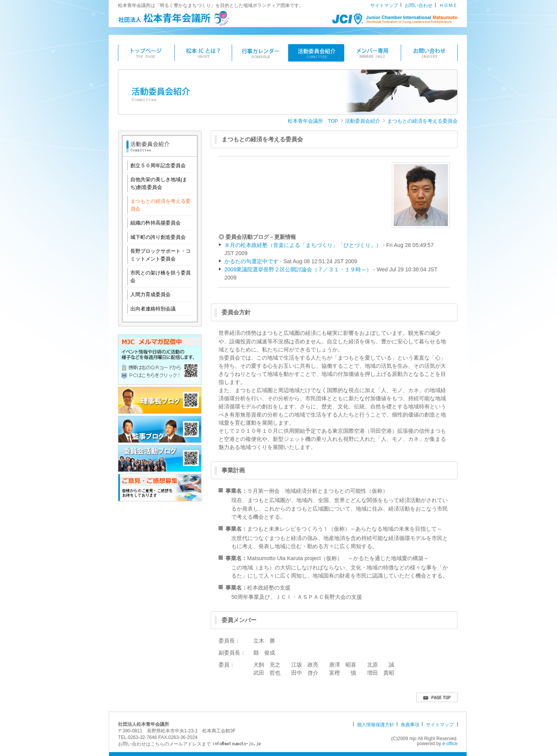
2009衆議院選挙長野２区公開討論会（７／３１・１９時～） (298, 269)
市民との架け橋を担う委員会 (161, 277)
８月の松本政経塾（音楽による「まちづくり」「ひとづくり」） (303, 245)
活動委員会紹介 (363, 121)
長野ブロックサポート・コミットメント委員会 (161, 255)
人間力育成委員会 (150, 294)
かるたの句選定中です (251, 261)
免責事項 (410, 725)
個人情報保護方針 (376, 725)
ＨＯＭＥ (448, 5)
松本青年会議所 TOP (313, 121)
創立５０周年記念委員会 (158, 165)
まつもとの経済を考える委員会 (422, 121)
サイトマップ (384, 5)
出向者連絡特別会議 (153, 309)
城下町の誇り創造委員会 (158, 237)
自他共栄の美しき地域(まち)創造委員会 (159, 183)
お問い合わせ (419, 5)
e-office (450, 744)
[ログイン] (379, 739)
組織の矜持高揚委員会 (155, 223)
